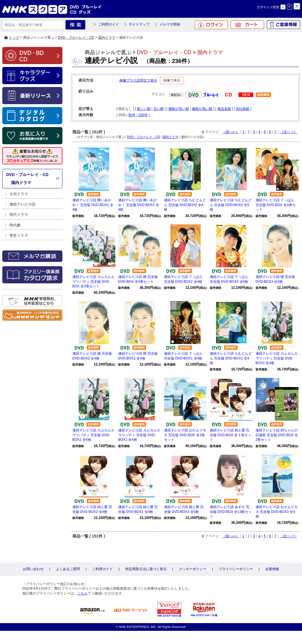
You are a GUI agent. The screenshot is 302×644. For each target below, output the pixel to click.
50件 (132, 115)
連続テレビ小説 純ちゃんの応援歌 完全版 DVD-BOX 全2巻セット (277, 435)
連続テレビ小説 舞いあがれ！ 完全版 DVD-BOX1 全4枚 (93, 205)
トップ (14, 37)
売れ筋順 (242, 109)
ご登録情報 (283, 25)
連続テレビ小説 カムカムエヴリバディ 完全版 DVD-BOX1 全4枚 (139, 435)
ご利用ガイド (108, 24)
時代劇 (15, 225)
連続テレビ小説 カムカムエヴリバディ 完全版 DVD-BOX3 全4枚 (277, 358)
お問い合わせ (33, 569)
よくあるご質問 (68, 569)
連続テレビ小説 (22, 204)
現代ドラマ (19, 215)
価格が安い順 (179, 109)
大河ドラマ (19, 194)
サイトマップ (139, 24)
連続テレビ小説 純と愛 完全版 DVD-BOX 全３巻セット (231, 435)
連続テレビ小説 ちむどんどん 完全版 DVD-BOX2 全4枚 (185, 205)
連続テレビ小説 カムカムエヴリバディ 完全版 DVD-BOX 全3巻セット (93, 282)
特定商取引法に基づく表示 (146, 569)
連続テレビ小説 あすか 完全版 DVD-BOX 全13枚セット (231, 512)
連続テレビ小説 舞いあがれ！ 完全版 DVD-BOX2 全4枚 (139, 205)
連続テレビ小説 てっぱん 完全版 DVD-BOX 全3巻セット (276, 205)
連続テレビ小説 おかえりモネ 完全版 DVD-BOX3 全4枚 (277, 512)
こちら (82, 593)
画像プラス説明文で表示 (138, 80)
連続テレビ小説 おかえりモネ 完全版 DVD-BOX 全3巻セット (185, 435)
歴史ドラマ (19, 235)
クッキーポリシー (193, 569)
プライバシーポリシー (236, 569)
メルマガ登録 (170, 24)
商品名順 (224, 109)
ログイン (211, 25)
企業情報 (272, 569)
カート (247, 25)
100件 (143, 115)
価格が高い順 (202, 109)
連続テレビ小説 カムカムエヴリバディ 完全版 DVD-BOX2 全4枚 (93, 435)
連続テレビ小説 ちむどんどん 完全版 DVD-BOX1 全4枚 (231, 358)
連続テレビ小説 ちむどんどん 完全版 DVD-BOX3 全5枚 (231, 205)
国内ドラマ (107, 37)
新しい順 (144, 109)
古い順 (159, 109)
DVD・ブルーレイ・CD (76, 37)
